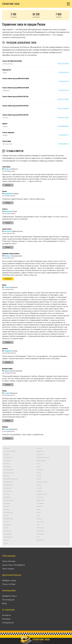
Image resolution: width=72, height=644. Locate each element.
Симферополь (42, 494)
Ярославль (40, 540)
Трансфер (7, 141)
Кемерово (8, 525)
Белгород (7, 467)
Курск (6, 543)
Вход (4, 603)
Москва (7, 448)
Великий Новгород (11, 479)
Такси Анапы (8, 569)
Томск (39, 512)
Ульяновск (40, 522)
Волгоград (8, 491)
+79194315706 (63, 81)
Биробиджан (8, 470)
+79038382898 (63, 126)
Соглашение (8, 623)
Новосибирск (41, 460)
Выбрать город (9, 580)
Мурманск (40, 454)
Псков (39, 479)
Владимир (7, 488)
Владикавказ (8, 485)
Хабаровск (40, 528)
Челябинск (40, 534)
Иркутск (7, 509)
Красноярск (8, 537)
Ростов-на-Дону (42, 482)
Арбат (5, 124)
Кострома (7, 531)
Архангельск (8, 457)
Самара (39, 488)
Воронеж (7, 497)
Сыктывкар (40, 503)
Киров (6, 528)
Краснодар (8, 534)
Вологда (7, 494)
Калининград (9, 519)
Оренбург (40, 470)
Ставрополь (41, 500)
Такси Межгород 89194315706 (15, 97)
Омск (38, 464)
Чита (38, 537)
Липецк (39, 448)
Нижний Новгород (43, 457)
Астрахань (7, 460)
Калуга (6, 522)
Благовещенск (9, 473)
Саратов (39, 491)
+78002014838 (63, 64)
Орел (39, 467)
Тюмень (39, 519)
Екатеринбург (9, 500)
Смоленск (40, 497)
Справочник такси (11, 4)
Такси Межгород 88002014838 (16, 79)
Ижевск (7, 506)
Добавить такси (9, 596)
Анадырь (7, 454)
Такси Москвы (9, 561)
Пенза (39, 473)
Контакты (6, 615)
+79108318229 (63, 73)
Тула (38, 516)
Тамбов (39, 506)
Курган (6, 540)
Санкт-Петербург (10, 451)
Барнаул (7, 464)
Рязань (39, 485)
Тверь (39, 509)
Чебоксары (41, 531)
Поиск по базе (9, 584)
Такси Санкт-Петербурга (13, 565)
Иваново (7, 503)
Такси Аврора (8, 132)
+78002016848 (63, 109)
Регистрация (8, 600)
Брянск (7, 476)
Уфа (38, 525)
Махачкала (40, 451)
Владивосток (8, 482)
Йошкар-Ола (8, 512)
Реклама (6, 619)
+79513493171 (64, 135)
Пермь (39, 476)
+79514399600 (63, 144)
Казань (6, 516)
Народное (7, 70)
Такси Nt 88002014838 (12, 61)
